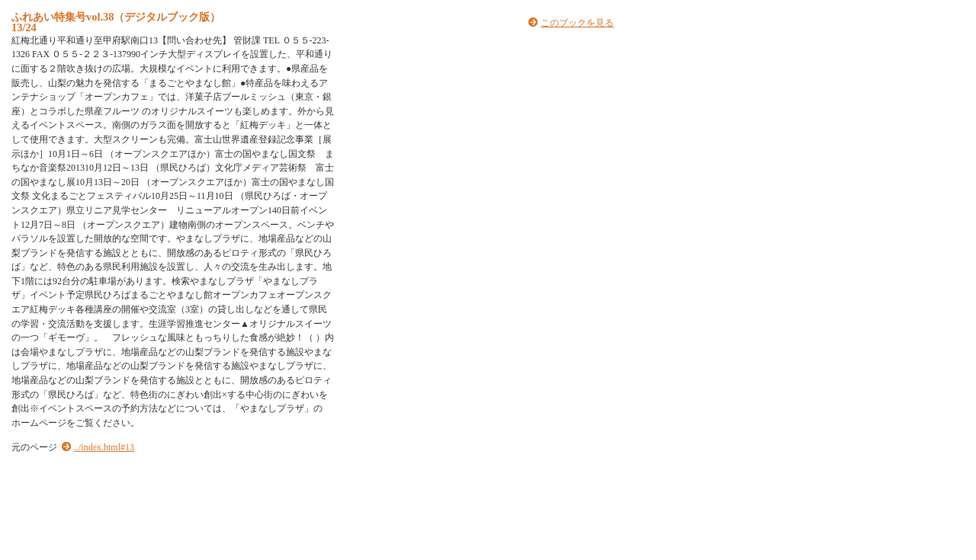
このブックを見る (577, 23)
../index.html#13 (104, 447)
